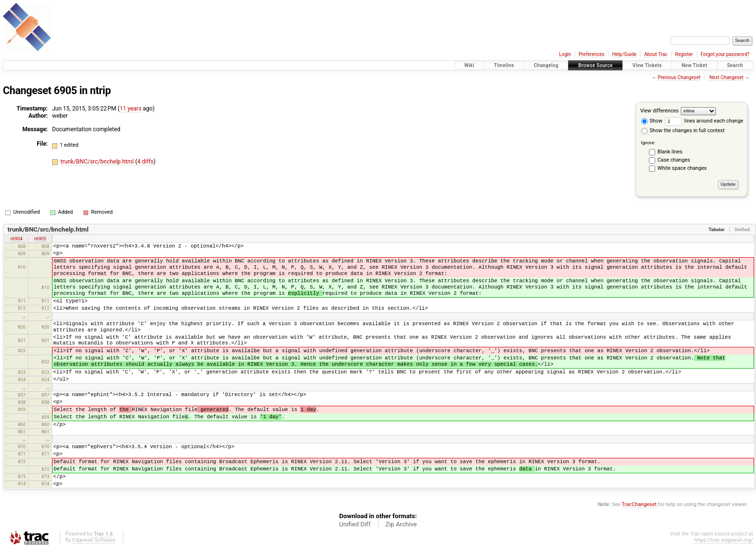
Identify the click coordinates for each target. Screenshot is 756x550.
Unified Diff (355, 524)
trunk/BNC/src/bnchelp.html (98, 162)
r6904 (17, 239)
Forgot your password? (725, 54)
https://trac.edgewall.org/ (724, 540)
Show (652, 121)
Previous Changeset (679, 77)
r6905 (40, 239)
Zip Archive (401, 524)
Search (735, 65)
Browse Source (595, 65)
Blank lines (670, 152)
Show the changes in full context (683, 131)
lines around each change (704, 121)
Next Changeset (726, 77)
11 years (130, 109)
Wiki (469, 65)
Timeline (504, 65)
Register (684, 54)
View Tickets (647, 65)
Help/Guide (624, 54)
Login (565, 54)
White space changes (682, 168)
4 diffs (146, 162)
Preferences (591, 54)
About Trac (656, 54)
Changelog (546, 65)
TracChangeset (639, 504)
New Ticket (695, 65)
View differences (660, 111)
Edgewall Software (94, 540)
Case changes (674, 160)
